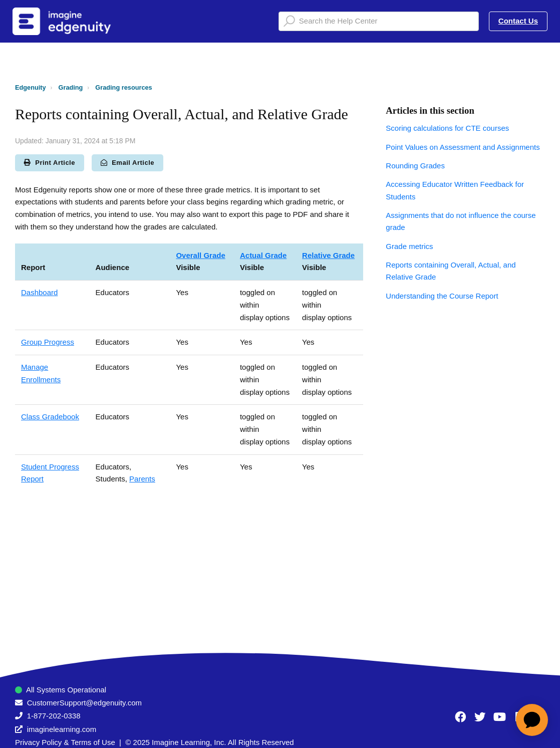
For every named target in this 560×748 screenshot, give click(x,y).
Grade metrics (409, 246)
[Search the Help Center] (379, 21)
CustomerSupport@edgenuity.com (84, 703)
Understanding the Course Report (442, 296)
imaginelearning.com (62, 729)
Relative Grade (328, 255)
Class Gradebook (50, 417)
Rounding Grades (415, 166)
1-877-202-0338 (54, 716)
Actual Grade (263, 255)
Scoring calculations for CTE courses (447, 128)
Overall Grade (200, 255)
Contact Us (518, 21)
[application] (532, 720)
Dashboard (39, 292)
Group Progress (48, 342)
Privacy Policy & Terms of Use (65, 742)
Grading (71, 87)
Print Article (50, 163)
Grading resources (123, 87)
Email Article (127, 163)
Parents (142, 479)
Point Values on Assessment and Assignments (463, 147)
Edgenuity (31, 87)
